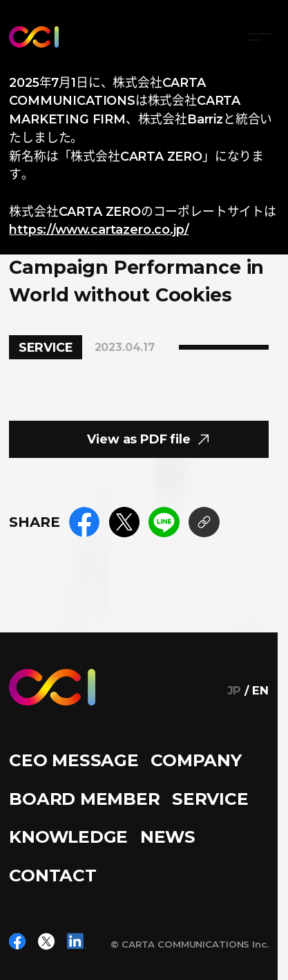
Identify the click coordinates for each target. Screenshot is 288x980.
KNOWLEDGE (68, 837)
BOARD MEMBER (84, 799)
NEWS (168, 837)
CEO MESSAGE (74, 760)
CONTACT (52, 875)
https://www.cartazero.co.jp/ (99, 229)
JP (234, 691)
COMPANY (196, 760)
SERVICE (210, 799)
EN (260, 691)
